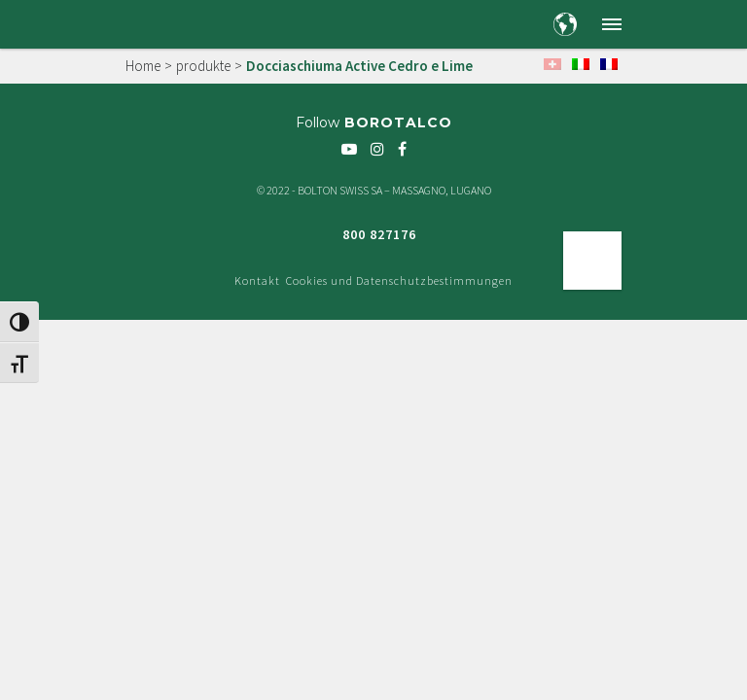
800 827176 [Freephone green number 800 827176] (379, 234)
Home (143, 66)
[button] (612, 24)
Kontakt (257, 280)
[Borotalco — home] (160, 23)
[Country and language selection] (565, 24)
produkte (203, 66)
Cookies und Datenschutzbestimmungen (399, 280)
